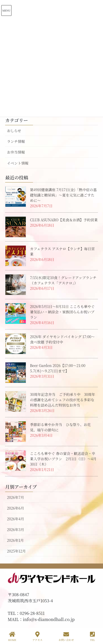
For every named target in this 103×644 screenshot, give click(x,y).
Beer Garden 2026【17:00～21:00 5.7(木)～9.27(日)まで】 (59, 368)
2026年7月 (15, 497)
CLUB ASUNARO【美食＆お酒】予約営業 (64, 220)
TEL (92, 636)
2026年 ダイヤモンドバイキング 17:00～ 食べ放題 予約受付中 (62, 339)
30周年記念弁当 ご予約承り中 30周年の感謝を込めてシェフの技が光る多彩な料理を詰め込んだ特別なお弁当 (62, 400)
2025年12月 (16, 551)
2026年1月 (15, 540)
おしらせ (14, 131)
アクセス (38, 636)
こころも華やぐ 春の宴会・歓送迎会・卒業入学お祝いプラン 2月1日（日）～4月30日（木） (63, 459)
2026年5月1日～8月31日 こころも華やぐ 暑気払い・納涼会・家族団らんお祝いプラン (64, 312)
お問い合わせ (66, 636)
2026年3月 (15, 530)
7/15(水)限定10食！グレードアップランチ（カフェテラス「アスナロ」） (63, 280)
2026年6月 (15, 508)
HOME (12, 636)
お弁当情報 (16, 152)
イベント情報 (18, 163)
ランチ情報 (16, 141)
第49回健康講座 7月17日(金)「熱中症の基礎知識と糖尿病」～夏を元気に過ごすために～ (63, 195)
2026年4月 (15, 519)
